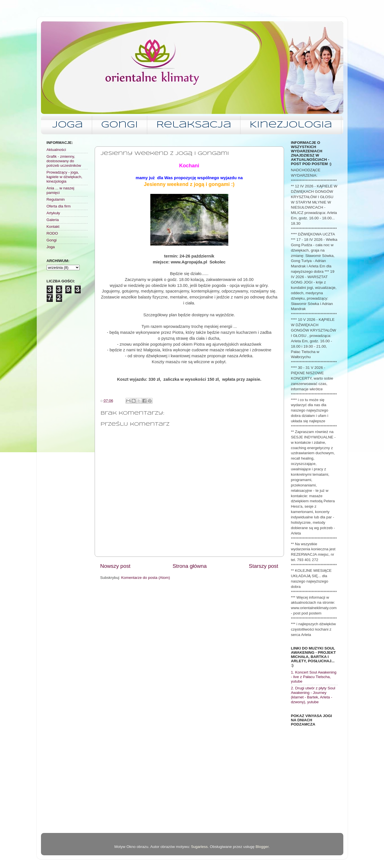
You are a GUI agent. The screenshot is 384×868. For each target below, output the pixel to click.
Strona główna (190, 566)
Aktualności (56, 150)
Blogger (262, 847)
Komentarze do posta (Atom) (146, 578)
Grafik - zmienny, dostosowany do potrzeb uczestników (64, 161)
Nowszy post (115, 566)
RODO (52, 233)
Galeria (53, 220)
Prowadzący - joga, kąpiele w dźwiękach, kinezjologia (65, 177)
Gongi (120, 125)
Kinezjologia (291, 125)
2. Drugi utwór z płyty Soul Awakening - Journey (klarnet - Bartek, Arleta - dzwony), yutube (313, 695)
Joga (68, 125)
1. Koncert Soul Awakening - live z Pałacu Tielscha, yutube (314, 677)
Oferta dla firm (59, 206)
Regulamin (56, 199)
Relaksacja (194, 125)
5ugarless (199, 847)
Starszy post (264, 566)
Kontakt (53, 227)
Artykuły (53, 213)
